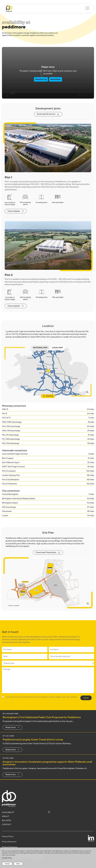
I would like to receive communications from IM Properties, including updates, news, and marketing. (42, 697)
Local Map (57, 348)
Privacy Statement (10, 847)
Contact (7, 824)
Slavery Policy (8, 836)
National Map (40, 348)
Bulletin (6, 820)
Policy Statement (9, 842)
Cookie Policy (7, 858)
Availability (8, 812)
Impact (6, 816)
